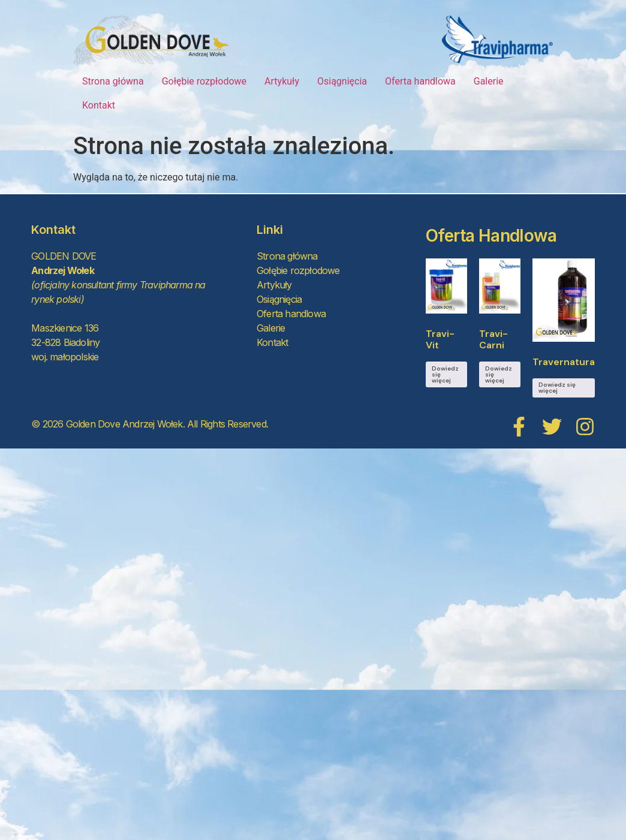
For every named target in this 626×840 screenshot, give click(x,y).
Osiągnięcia (342, 81)
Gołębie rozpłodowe (204, 81)
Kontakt (99, 105)
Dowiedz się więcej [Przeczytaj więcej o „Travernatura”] (557, 388)
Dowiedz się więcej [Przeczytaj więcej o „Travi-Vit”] (445, 374)
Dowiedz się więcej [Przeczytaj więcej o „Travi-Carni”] (499, 374)
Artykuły (282, 81)
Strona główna (113, 81)
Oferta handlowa (420, 81)
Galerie (489, 81)
